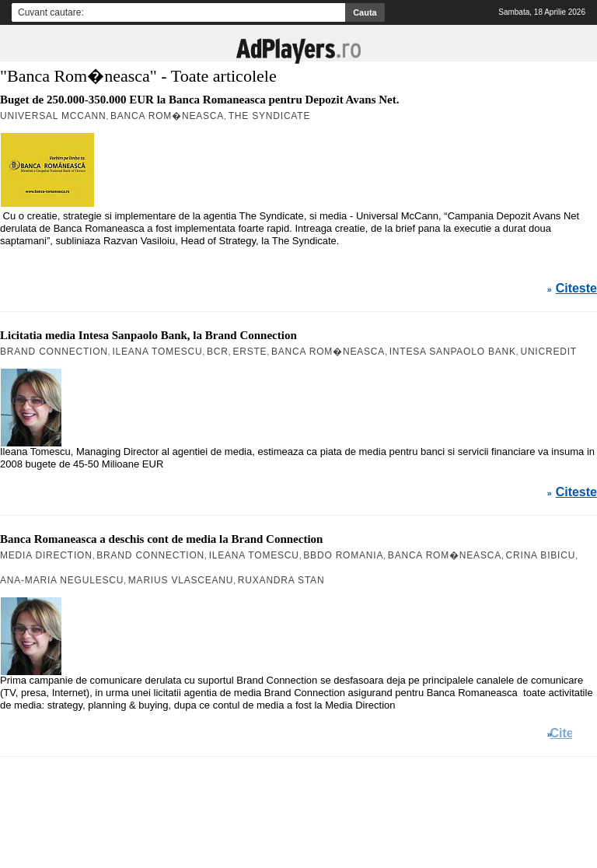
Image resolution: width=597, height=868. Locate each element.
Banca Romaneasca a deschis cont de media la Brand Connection (161, 539)
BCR (218, 352)
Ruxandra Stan (281, 580)
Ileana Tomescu (157, 352)
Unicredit (548, 352)
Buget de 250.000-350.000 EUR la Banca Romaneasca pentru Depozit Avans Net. (199, 100)
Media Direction (46, 555)
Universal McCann (53, 116)
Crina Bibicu (541, 555)
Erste (250, 352)
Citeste (576, 289)
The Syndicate (270, 116)
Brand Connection (54, 352)
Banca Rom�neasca (167, 116)
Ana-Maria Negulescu (62, 580)
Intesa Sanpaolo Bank (453, 352)
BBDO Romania (343, 555)
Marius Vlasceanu (181, 580)
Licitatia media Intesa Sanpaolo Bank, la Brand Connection (148, 335)
